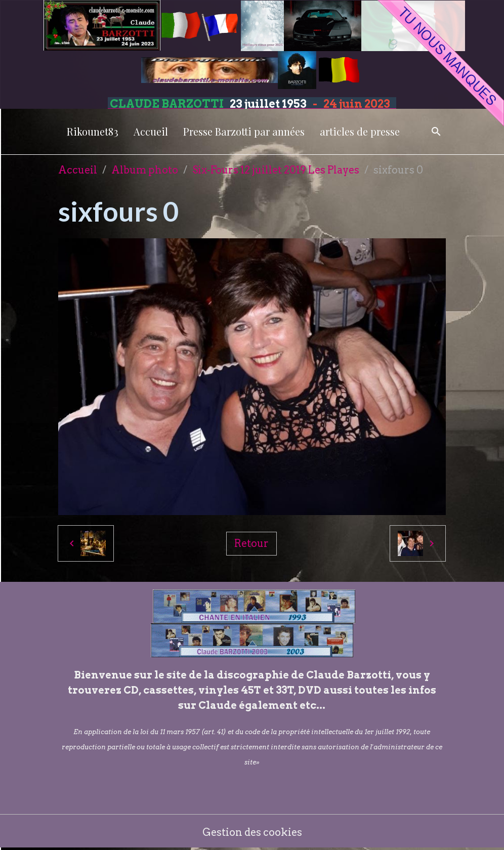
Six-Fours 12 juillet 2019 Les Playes (276, 170)
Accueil (151, 131)
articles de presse (360, 131)
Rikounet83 (93, 131)
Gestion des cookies (252, 832)
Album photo (145, 170)
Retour (251, 543)
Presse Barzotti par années (244, 131)
